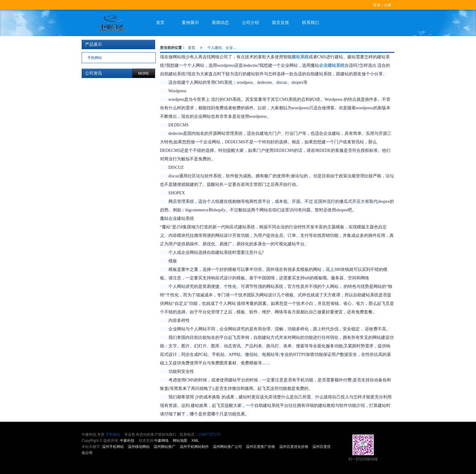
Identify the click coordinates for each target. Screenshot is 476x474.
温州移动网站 (139, 447)
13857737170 (209, 435)
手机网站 (94, 58)
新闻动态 (220, 22)
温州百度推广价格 (260, 447)
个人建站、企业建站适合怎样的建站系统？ (224, 48)
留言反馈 (280, 22)
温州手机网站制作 (194, 447)
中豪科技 (127, 441)
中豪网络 (161, 441)
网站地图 (180, 441)
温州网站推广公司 (227, 447)
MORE (144, 73)
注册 (388, 5)
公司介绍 (250, 22)
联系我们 (311, 22)
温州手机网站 (113, 447)
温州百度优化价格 (294, 447)
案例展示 (190, 22)
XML (195, 441)
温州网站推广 (165, 447)
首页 (160, 22)
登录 (377, 5)
